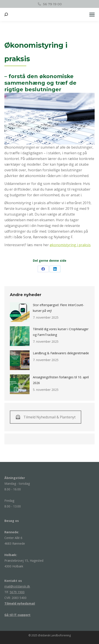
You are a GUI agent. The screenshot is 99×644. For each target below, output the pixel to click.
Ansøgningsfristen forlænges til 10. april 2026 (61, 380)
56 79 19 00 (49, 4)
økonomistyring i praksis (70, 245)
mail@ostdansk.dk (17, 586)
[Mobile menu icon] (92, 15)
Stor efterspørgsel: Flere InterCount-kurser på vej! (58, 308)
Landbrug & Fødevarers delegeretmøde (61, 353)
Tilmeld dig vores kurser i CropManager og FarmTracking (61, 332)
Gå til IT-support (17, 615)
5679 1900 (17, 592)
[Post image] (20, 312)
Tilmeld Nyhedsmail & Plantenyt (46, 417)
